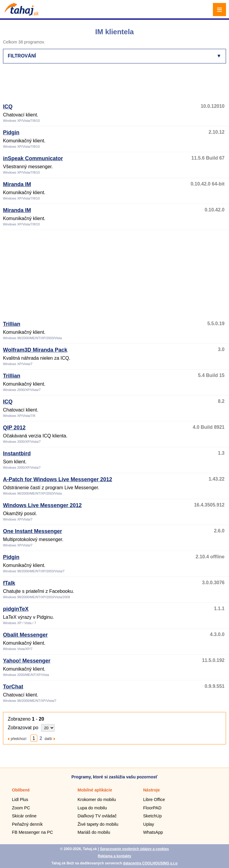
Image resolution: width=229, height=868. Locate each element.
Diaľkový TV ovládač (97, 816)
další (48, 739)
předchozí (19, 739)
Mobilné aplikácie (95, 790)
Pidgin (11, 133)
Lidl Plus (20, 800)
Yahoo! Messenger (27, 661)
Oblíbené (21, 790)
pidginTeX (16, 609)
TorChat (13, 687)
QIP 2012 (14, 428)
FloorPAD (152, 808)
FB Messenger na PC (33, 832)
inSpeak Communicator (33, 158)
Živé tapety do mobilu (98, 824)
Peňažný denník (27, 824)
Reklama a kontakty (114, 856)
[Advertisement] (112, 86)
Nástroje (151, 790)
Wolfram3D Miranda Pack (35, 350)
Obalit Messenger (25, 635)
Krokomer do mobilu (97, 800)
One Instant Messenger (33, 531)
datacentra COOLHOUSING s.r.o (150, 863)
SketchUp (152, 816)
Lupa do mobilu (92, 808)
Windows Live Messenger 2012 (42, 505)
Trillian (12, 324)
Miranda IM (17, 184)
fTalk (9, 583)
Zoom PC (21, 808)
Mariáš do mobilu (94, 832)
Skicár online (24, 816)
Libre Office (154, 800)
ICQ (8, 107)
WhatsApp (153, 832)
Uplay (149, 824)
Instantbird (17, 454)
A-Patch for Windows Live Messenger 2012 (58, 479)
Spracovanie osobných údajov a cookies (134, 849)
